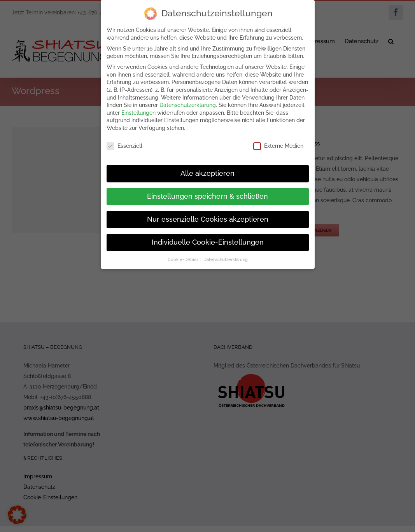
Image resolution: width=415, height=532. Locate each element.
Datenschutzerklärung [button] (226, 258)
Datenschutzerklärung (188, 103)
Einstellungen (138, 111)
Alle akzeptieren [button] (207, 172)
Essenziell (124, 144)
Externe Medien (278, 144)
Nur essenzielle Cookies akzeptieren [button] (208, 218)
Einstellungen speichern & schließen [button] (207, 195)
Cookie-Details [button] (184, 258)
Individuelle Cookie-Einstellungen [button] (208, 241)
